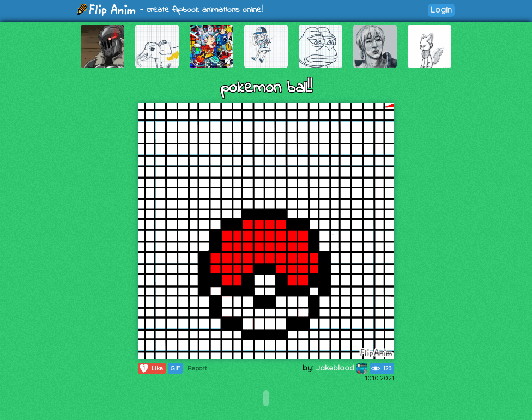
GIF (175, 368)
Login (441, 10)
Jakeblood (341, 368)
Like (151, 368)
